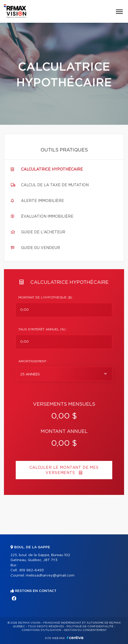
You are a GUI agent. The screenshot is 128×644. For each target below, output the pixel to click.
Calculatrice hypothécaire (52, 170)
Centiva (75, 638)
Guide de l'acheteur (43, 232)
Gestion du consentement (85, 630)
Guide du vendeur (41, 248)
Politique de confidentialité (90, 626)
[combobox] (64, 374)
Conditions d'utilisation (41, 630)
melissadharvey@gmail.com (50, 576)
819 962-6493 (32, 570)
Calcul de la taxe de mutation (55, 185)
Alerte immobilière (42, 201)
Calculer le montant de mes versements (64, 470)
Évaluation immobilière (47, 217)
